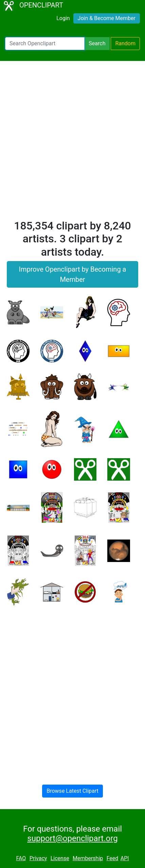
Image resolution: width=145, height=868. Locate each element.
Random (125, 43)
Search (97, 43)
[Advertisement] (72, 143)
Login (63, 18)
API (125, 858)
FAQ (21, 858)
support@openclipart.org (72, 838)
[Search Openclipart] (45, 44)
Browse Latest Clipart (72, 791)
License (60, 858)
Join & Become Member (107, 18)
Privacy (38, 858)
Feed (113, 858)
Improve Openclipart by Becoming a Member (73, 274)
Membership (88, 858)
